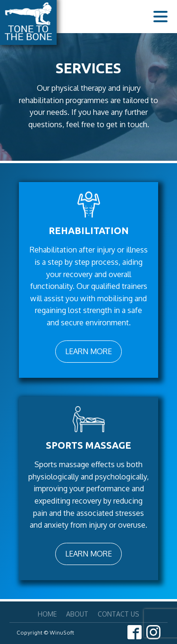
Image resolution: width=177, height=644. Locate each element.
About (77, 614)
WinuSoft (62, 632)
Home (47, 614)
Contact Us (118, 614)
